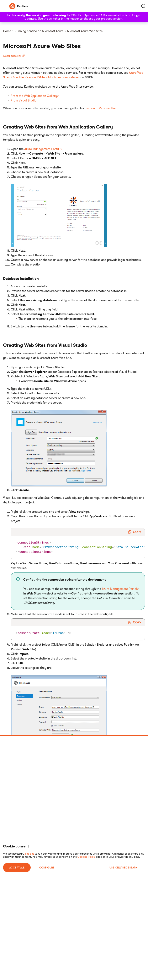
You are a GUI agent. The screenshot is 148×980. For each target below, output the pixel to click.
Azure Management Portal (42, 149)
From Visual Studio (24, 101)
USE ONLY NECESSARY (123, 868)
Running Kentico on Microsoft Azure (39, 31)
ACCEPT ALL (17, 868)
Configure (47, 868)
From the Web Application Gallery (34, 96)
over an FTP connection (101, 108)
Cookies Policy (86, 857)
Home (7, 31)
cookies (29, 854)
